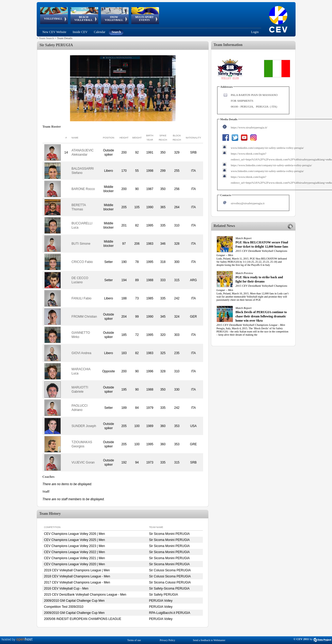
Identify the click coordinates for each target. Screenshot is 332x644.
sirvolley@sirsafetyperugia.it (248, 203)
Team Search (46, 38)
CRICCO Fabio (82, 262)
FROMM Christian (84, 317)
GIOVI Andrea (81, 353)
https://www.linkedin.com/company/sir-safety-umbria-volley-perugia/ (271, 165)
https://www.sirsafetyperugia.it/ (249, 127)
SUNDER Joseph (84, 426)
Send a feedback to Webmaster (209, 640)
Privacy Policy (168, 640)
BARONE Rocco (83, 189)
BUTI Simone (81, 244)
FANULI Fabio (81, 298)
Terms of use (134, 640)
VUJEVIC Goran (83, 462)
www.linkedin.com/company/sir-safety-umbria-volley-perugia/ (267, 148)
